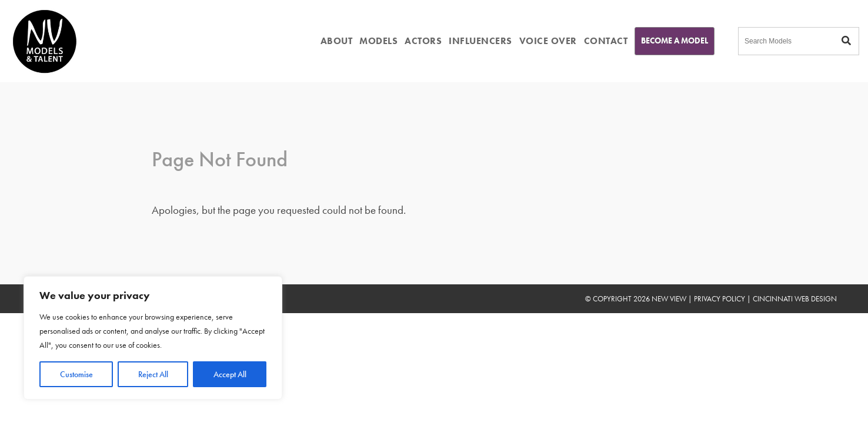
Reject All (153, 374)
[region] (153, 338)
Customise (76, 374)
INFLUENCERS (480, 41)
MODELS (378, 41)
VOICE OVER (548, 41)
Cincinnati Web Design (795, 299)
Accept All (230, 374)
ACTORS (423, 41)
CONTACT (606, 41)
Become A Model (675, 41)
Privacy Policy (720, 299)
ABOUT (337, 41)
